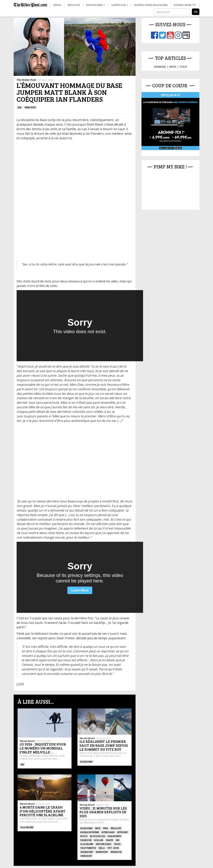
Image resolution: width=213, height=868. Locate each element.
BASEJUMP (87, 762)
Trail (117, 844)
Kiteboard (108, 832)
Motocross (98, 836)
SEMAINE (160, 67)
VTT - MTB (113, 848)
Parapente (114, 836)
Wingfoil (116, 852)
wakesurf (87, 852)
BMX (98, 828)
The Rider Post (26, 80)
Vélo (102, 848)
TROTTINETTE (88, 848)
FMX (106, 828)
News (57, 5)
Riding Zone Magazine (151, 5)
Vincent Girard (27, 741)
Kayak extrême (90, 832)
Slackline (27, 827)
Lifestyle (120, 5)
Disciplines (96, 5)
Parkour (86, 840)
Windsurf (102, 852)
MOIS (173, 67)
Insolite (74, 5)
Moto (84, 836)
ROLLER (99, 840)
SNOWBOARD (104, 844)
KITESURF (123, 832)
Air (20, 107)
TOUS (183, 67)
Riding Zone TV (185, 5)
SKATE (109, 840)
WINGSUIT (30, 107)
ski (22, 764)
